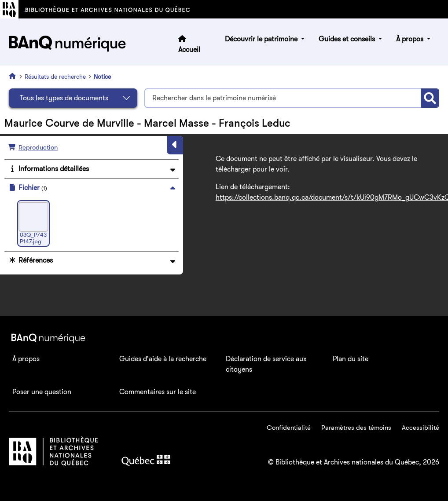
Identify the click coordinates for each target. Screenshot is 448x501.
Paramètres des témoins (356, 428)
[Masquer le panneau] (175, 145)
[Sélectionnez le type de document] (73, 98)
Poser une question (42, 392)
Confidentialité (289, 428)
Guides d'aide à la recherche (163, 359)
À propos (411, 39)
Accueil (189, 50)
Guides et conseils (348, 39)
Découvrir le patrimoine (262, 39)
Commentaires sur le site (158, 392)
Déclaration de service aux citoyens (266, 364)
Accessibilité (420, 428)
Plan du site (351, 359)
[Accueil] (14, 76)
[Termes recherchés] (283, 98)
